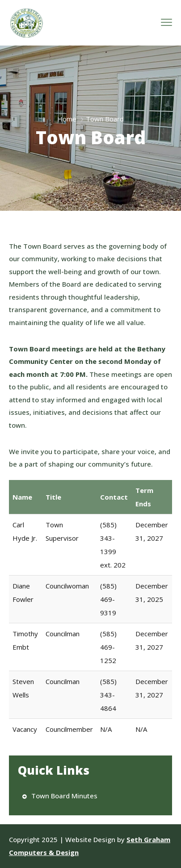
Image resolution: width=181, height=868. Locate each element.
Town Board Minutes (64, 796)
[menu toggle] (166, 23)
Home (67, 119)
